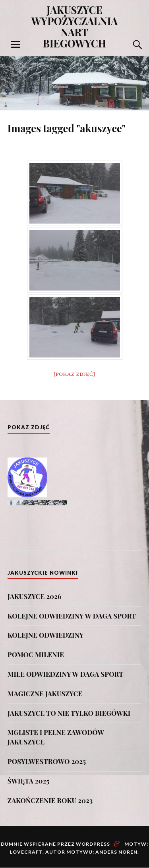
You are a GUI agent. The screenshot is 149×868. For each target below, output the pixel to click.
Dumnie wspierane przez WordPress (55, 844)
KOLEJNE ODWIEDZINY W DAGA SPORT (72, 616)
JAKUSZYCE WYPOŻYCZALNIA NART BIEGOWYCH (75, 26)
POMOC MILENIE (36, 654)
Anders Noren (116, 852)
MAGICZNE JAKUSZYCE (45, 693)
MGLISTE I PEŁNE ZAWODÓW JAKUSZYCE (56, 737)
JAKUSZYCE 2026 (35, 596)
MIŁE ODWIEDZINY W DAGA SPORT (66, 674)
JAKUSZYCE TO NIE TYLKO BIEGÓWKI (69, 713)
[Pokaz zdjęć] (75, 374)
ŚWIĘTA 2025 (29, 781)
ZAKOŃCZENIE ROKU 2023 (50, 800)
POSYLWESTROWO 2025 (47, 761)
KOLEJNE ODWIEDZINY (46, 635)
